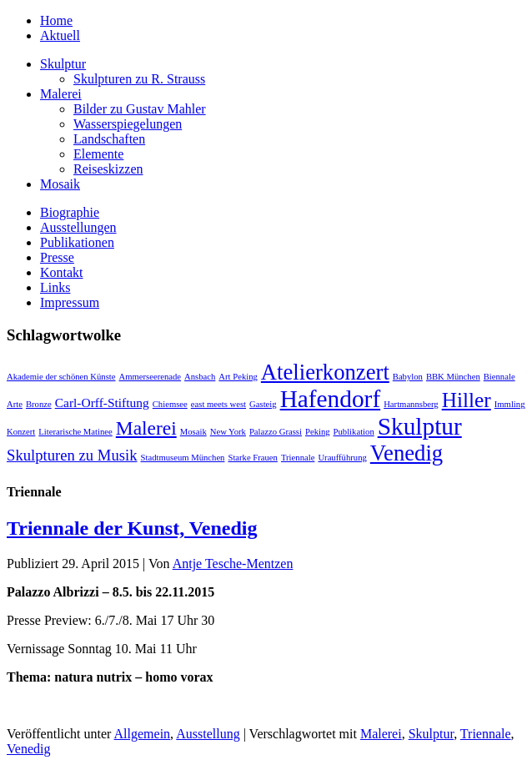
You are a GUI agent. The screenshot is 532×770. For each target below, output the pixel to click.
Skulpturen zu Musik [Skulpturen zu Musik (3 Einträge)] (72, 455)
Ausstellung (208, 734)
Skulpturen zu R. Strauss (139, 79)
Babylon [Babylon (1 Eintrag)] (408, 377)
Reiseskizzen (108, 169)
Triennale (486, 734)
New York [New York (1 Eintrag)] (228, 432)
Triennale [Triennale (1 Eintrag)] (298, 458)
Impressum (70, 302)
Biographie (70, 212)
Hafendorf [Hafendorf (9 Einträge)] (331, 399)
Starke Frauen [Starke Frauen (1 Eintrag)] (252, 458)
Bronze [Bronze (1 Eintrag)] (39, 404)
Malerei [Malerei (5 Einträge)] (146, 428)
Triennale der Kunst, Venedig (132, 528)
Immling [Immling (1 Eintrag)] (510, 404)
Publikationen (77, 242)
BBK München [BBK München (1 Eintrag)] (453, 377)
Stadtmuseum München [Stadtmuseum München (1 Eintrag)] (183, 458)
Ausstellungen (78, 227)
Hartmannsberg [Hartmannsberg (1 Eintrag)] (411, 404)
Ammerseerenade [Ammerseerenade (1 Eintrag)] (151, 377)
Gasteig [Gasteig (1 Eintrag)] (263, 404)
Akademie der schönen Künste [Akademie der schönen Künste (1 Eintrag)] (61, 377)
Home (56, 20)
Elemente (98, 154)
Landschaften (109, 139)
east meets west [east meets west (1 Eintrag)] (218, 404)
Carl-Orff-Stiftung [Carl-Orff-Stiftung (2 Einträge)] (102, 403)
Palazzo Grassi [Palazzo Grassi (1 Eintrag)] (276, 432)
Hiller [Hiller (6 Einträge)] (467, 400)
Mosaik (60, 184)
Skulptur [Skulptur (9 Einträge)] (420, 426)
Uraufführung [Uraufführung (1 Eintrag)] (342, 458)
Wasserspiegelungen (128, 124)
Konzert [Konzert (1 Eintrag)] (21, 432)
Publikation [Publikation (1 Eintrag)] (354, 432)
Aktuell (60, 35)
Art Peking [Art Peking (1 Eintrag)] (238, 377)
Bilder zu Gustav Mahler (140, 109)
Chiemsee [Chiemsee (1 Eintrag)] (170, 404)
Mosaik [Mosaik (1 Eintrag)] (193, 432)
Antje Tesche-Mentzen (233, 564)
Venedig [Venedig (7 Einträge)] (407, 453)
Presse (57, 257)
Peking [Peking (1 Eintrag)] (318, 432)
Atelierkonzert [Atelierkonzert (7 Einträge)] (325, 372)
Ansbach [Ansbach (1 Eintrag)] (200, 377)
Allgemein (143, 734)
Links (55, 287)
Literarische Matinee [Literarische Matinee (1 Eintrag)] (75, 432)
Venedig (28, 749)
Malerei (61, 94)
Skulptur (63, 64)
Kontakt (62, 272)
